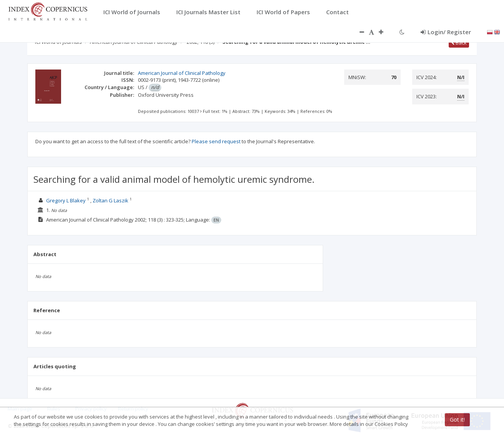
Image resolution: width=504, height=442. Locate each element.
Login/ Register (446, 32)
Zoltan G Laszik (110, 200)
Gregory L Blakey (66, 200)
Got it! (457, 420)
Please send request (216, 141)
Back (459, 43)
